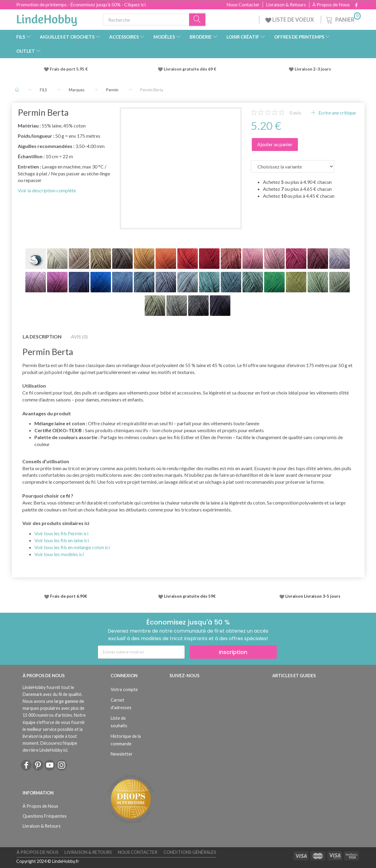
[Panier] (343, 19)
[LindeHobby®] (47, 18)
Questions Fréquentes (45, 816)
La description (42, 337)
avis (295, 113)
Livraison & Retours (286, 5)
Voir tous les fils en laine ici (62, 540)
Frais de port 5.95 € (69, 69)
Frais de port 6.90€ (69, 596)
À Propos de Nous (331, 5)
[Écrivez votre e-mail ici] (141, 652)
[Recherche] (197, 20)
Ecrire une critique (337, 113)
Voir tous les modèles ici (59, 554)
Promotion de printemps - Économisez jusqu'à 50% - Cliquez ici (81, 4)
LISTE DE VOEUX (290, 20)
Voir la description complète (47, 190)
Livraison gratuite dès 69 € (191, 69)
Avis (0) (79, 337)
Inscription (233, 652)
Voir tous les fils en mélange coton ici (72, 547)
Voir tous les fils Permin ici (61, 533)
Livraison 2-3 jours (313, 69)
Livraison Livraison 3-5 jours (313, 596)
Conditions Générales (190, 852)
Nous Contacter (243, 5)
